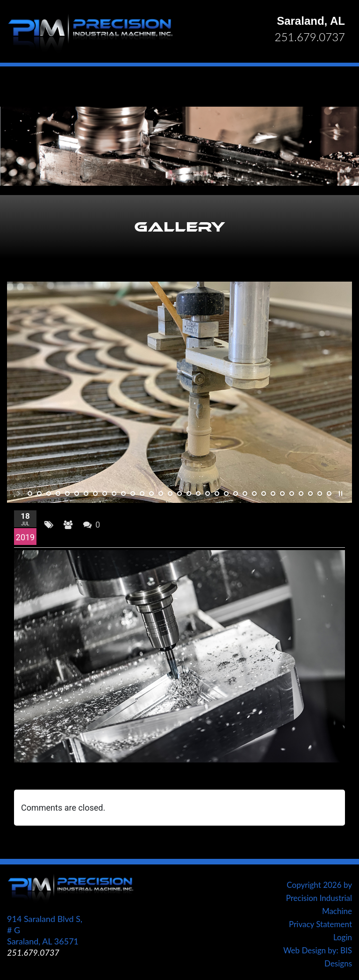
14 (151, 494)
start (19, 494)
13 (142, 494)
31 (310, 494)
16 (170, 494)
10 (114, 494)
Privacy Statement (320, 924)
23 (236, 494)
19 (198, 494)
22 (226, 494)
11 (123, 494)
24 (245, 494)
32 (320, 494)
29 (292, 494)
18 (189, 494)
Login (343, 937)
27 (273, 494)
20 (208, 494)
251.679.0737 (310, 37)
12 (133, 494)
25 (254, 494)
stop (340, 494)
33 (329, 494)
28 (282, 494)
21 (217, 494)
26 (264, 494)
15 (161, 494)
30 (301, 494)
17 (179, 494)
